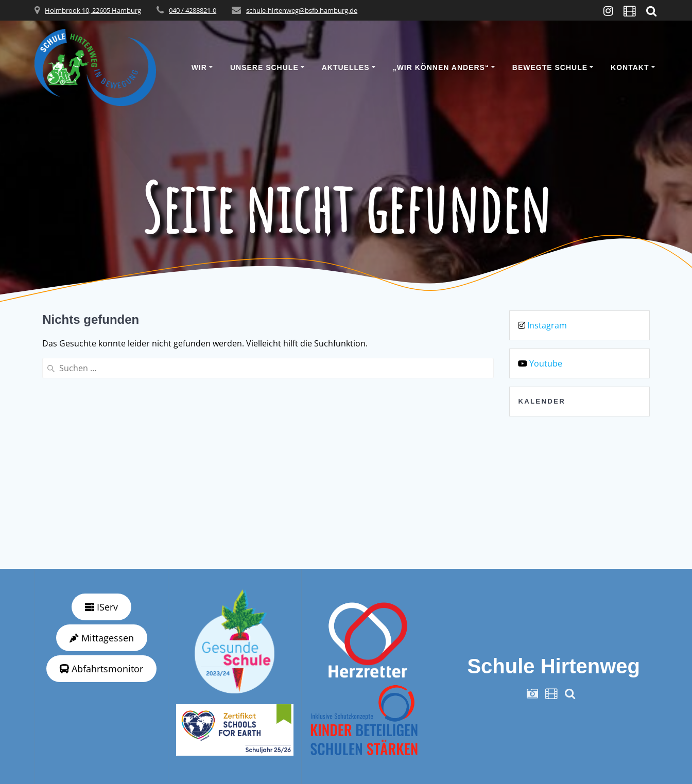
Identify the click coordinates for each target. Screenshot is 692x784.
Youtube (546, 363)
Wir (199, 67)
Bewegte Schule (550, 67)
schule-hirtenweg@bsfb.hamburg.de (302, 10)
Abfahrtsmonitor (101, 669)
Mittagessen (102, 638)
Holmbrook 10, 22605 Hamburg (93, 10)
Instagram (547, 325)
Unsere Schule (264, 67)
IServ (101, 607)
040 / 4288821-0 (193, 10)
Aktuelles (346, 67)
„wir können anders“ (441, 67)
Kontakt (630, 67)
